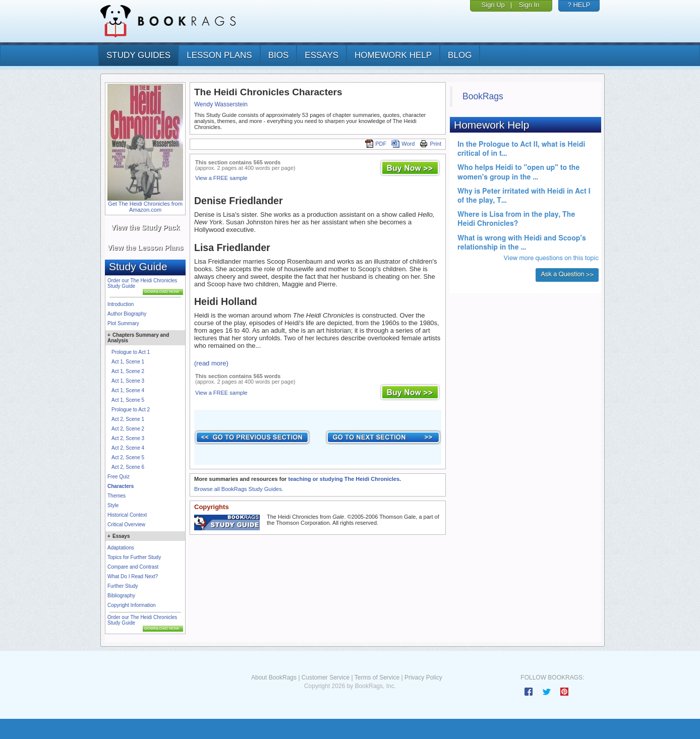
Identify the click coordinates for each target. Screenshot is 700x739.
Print (430, 144)
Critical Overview (126, 525)
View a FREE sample (221, 178)
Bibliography (121, 596)
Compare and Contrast (133, 567)
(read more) (211, 363)
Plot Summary (123, 323)
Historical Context (127, 515)
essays (322, 55)
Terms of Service (377, 678)
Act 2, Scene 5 (128, 457)
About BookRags (274, 678)
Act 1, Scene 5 (128, 400)
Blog (460, 55)
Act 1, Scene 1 (128, 362)
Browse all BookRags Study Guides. (239, 489)
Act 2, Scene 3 (128, 438)
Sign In (529, 5)
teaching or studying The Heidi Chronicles (344, 479)
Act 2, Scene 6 (128, 467)
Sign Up (493, 5)
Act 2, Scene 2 (128, 429)
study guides (138, 55)
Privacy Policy (423, 678)
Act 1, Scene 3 (128, 381)
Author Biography (127, 314)
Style (113, 505)
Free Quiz (119, 477)
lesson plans (219, 55)
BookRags (483, 96)
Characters (121, 486)
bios (279, 55)
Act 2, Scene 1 (128, 419)
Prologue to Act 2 (131, 410)
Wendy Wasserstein (221, 104)
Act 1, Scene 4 (128, 390)
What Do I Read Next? (133, 576)
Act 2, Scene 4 (128, 448)
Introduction (121, 304)
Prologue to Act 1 (131, 352)
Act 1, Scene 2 (128, 371)
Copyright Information (132, 605)
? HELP (579, 5)
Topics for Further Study (134, 557)
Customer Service (326, 678)
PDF (376, 144)
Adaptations (121, 548)
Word (403, 144)
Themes (116, 496)
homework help (393, 55)
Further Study (123, 586)
